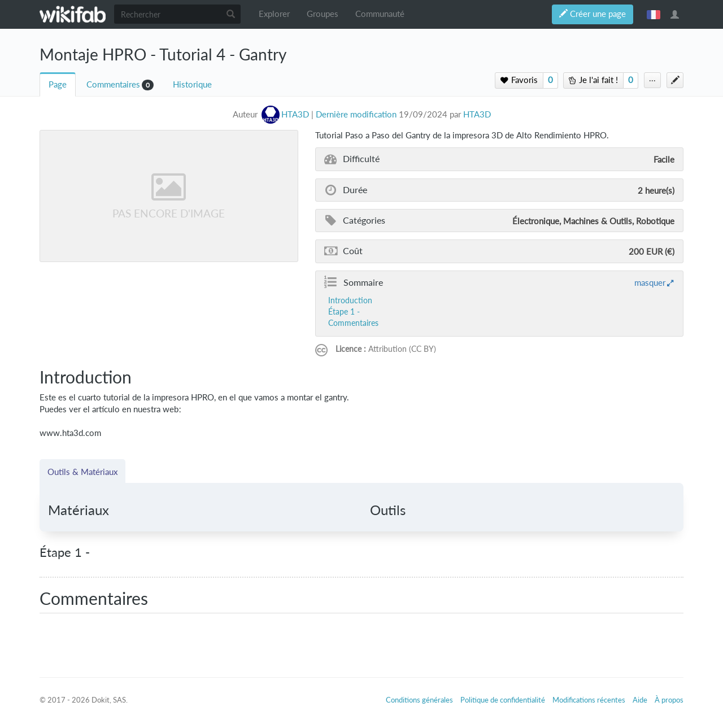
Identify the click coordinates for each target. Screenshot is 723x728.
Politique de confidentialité (503, 700)
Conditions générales (419, 700)
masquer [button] (650, 282)
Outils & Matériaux (82, 472)
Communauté (380, 14)
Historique (192, 84)
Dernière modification (356, 114)
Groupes (323, 14)
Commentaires (113, 84)
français (654, 14)
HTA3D (477, 114)
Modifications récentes (589, 700)
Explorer (274, 14)
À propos (669, 700)
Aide (640, 700)
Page (58, 84)
